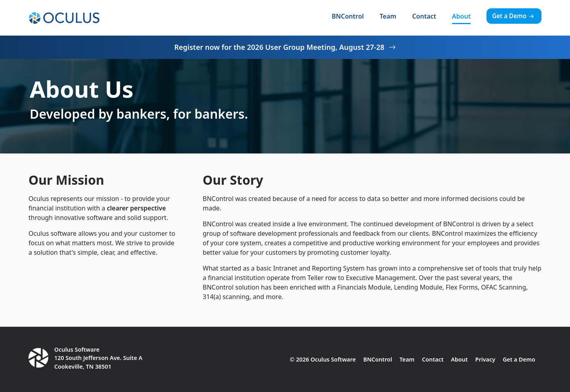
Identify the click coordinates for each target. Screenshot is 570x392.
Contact (424, 16)
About (461, 16)
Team (388, 16)
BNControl (348, 16)
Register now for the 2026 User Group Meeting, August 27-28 (285, 47)
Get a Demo (514, 16)
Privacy (485, 359)
